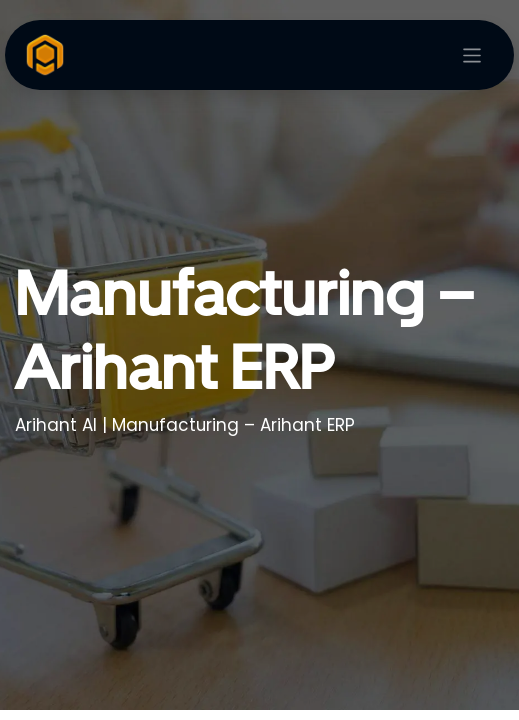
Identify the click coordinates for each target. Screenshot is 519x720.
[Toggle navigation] (472, 55)
